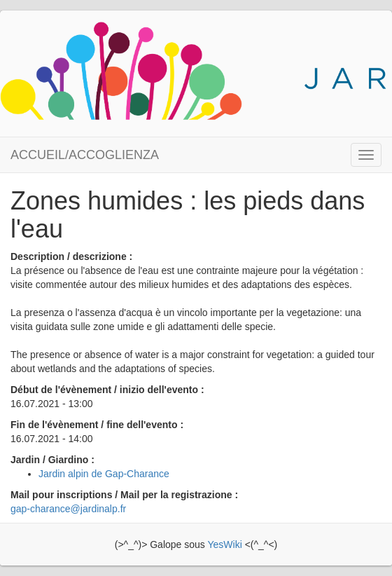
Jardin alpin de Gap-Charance (104, 474)
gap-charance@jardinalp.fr (68, 509)
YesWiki (224, 544)
